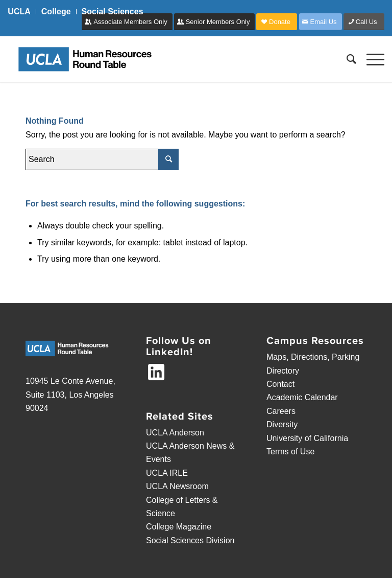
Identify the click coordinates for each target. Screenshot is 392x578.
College (56, 11)
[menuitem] (22, 12)
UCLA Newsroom (177, 486)
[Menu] (370, 59)
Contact (280, 384)
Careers (281, 411)
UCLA (19, 11)
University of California (307, 438)
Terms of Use (290, 452)
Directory (283, 371)
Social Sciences (113, 11)
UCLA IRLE (167, 473)
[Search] (346, 59)
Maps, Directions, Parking (313, 357)
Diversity (282, 424)
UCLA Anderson (175, 433)
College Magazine (179, 527)
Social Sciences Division (190, 540)
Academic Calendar (302, 397)
